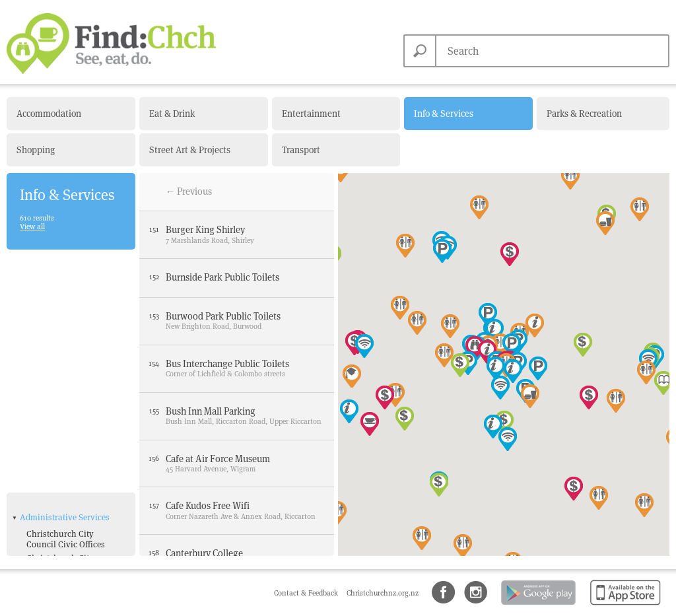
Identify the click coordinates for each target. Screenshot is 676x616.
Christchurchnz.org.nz (383, 593)
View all (32, 226)
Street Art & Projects (190, 150)
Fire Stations (50, 343)
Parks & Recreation (584, 114)
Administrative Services (65, 278)
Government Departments (51, 361)
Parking (42, 509)
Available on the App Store (623, 606)
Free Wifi (43, 496)
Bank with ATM (55, 482)
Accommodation (49, 114)
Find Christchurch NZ (111, 44)
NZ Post (41, 408)
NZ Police (44, 394)
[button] (605, 223)
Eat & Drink (172, 114)
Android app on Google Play (537, 606)
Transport (301, 150)
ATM (35, 468)
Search (420, 51)
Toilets (39, 523)
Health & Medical (52, 543)
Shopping (36, 150)
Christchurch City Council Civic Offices (66, 300)
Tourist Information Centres (63, 426)
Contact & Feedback (307, 593)
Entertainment (311, 114)
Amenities (39, 452)
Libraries (43, 381)
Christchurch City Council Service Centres (71, 325)
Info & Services (444, 114)
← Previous (189, 191)
